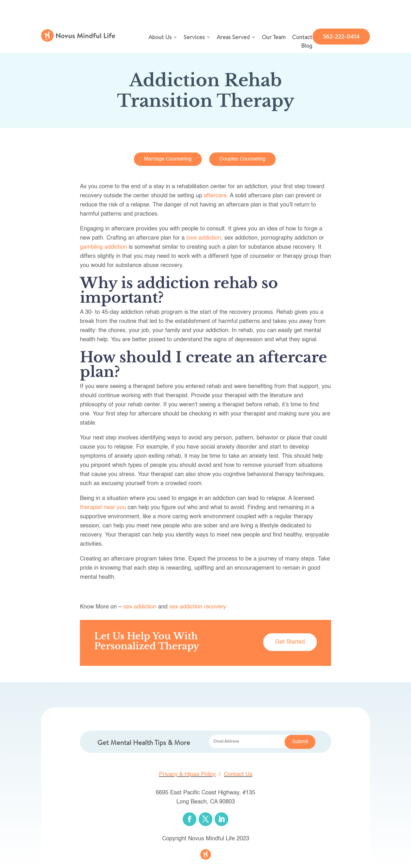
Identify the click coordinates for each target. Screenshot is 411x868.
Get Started (290, 642)
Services (194, 38)
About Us (160, 38)
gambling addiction (103, 247)
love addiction (204, 238)
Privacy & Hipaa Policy (187, 775)
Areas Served (233, 38)
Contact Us (238, 775)
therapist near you (103, 508)
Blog (307, 47)
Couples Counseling (242, 159)
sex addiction (140, 607)
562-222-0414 (341, 36)
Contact (302, 38)
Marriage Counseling (168, 159)
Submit (300, 742)
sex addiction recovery (198, 607)
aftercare (215, 196)
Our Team (274, 38)
